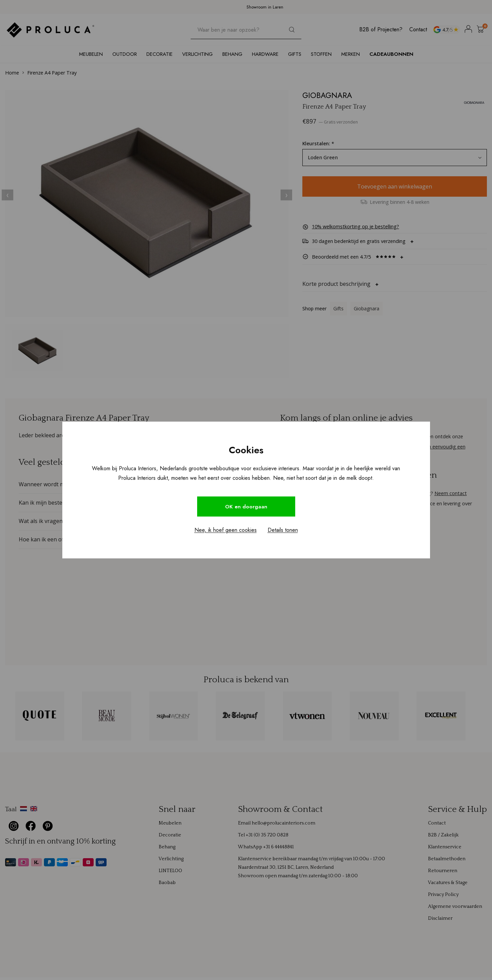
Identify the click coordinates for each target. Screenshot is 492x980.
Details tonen (283, 531)
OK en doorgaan (246, 507)
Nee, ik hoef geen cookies (226, 531)
